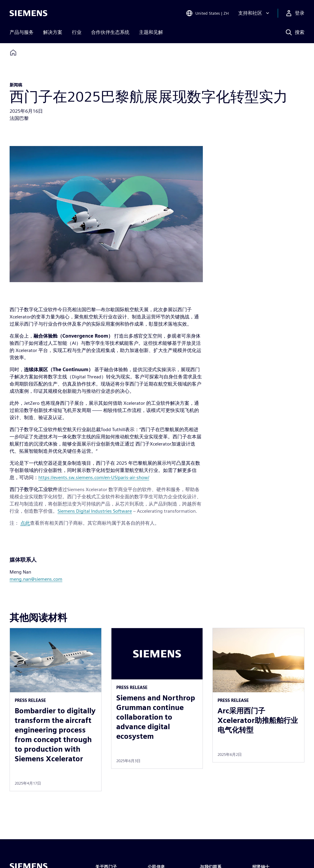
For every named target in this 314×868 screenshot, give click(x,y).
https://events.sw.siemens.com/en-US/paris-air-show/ (94, 477)
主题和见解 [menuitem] (151, 32)
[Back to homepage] (13, 53)
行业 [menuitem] (77, 32)
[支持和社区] (254, 13)
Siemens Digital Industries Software (95, 511)
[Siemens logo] (28, 13)
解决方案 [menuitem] (53, 32)
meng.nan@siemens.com (36, 579)
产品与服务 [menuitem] (22, 32)
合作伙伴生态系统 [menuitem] (110, 32)
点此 (25, 523)
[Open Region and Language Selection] (207, 13)
